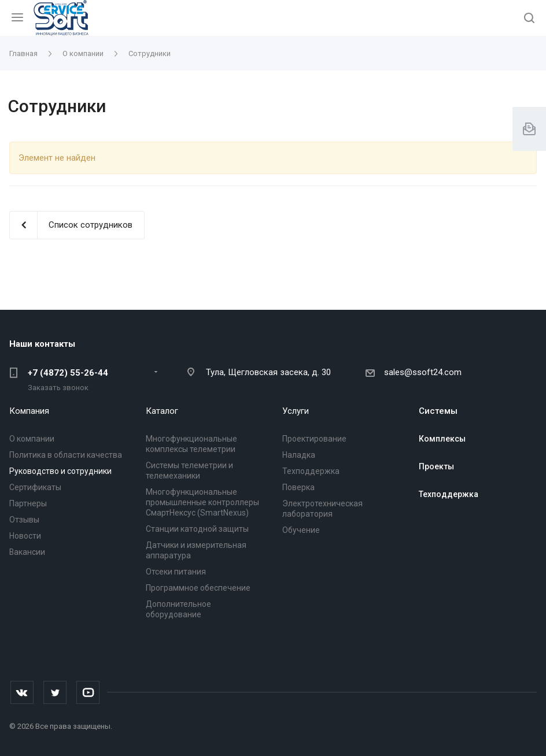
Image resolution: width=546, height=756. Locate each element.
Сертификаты (35, 487)
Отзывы (24, 520)
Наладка (299, 455)
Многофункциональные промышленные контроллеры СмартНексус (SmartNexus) (202, 502)
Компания (29, 411)
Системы (438, 411)
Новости (25, 536)
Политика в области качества (66, 455)
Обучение (301, 530)
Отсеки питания (176, 572)
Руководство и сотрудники (60, 471)
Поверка (298, 487)
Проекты (436, 466)
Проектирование (314, 439)
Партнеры (28, 503)
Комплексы (442, 439)
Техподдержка (311, 471)
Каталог (162, 411)
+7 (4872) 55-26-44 (68, 373)
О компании (32, 439)
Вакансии (27, 552)
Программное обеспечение (198, 588)
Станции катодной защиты (197, 529)
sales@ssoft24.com (423, 372)
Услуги (296, 411)
